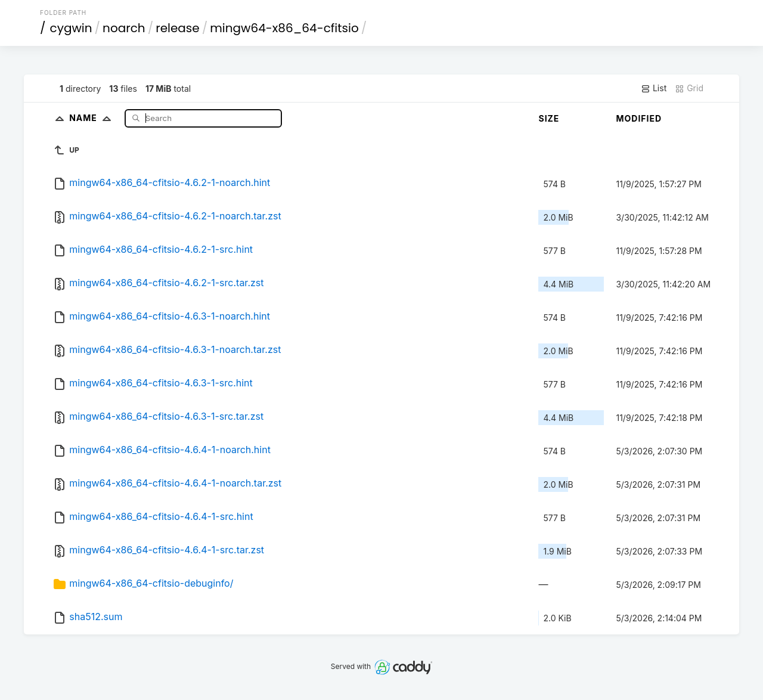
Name (93, 118)
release (178, 28)
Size (549, 118)
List (654, 88)
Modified (639, 118)
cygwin (71, 28)
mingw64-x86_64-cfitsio (284, 28)
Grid (689, 88)
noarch (124, 28)
